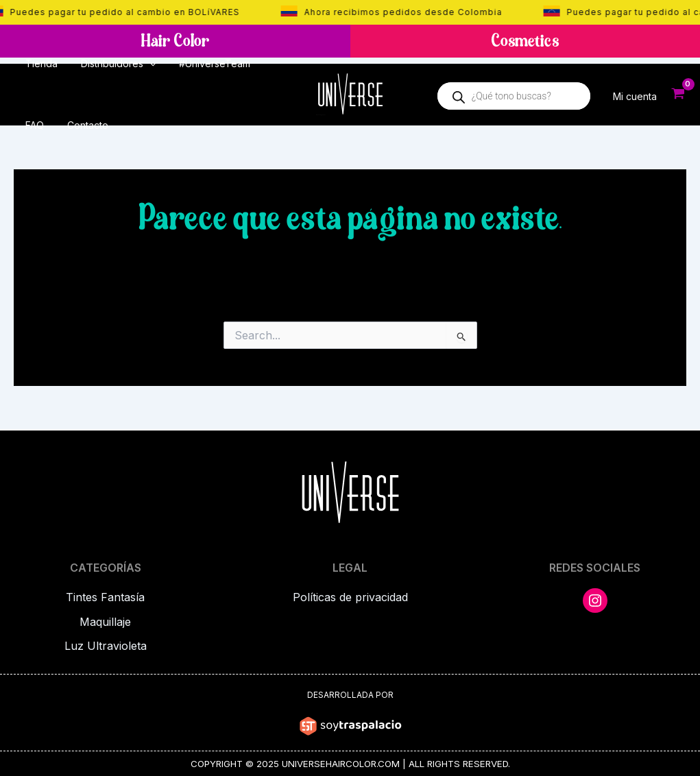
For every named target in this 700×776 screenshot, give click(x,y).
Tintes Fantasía (105, 598)
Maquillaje (105, 621)
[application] (143, 64)
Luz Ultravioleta (106, 644)
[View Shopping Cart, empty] (678, 95)
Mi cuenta (635, 96)
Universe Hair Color (321, 115)
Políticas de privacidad (350, 598)
